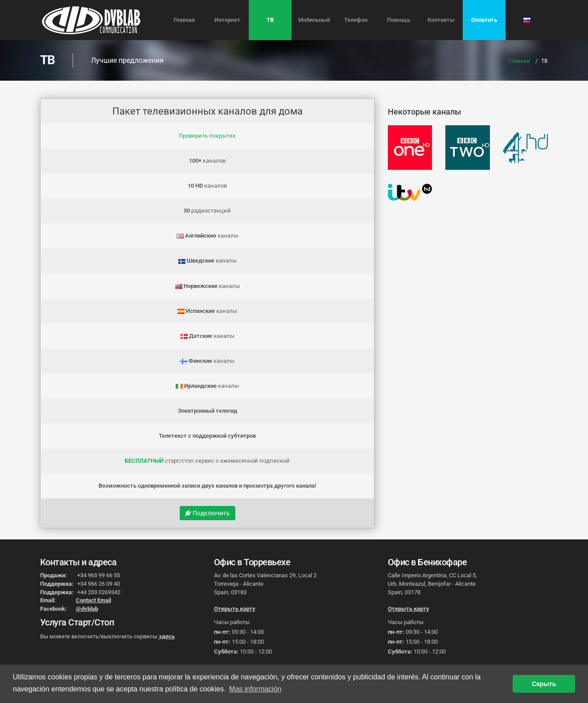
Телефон (356, 20)
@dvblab (87, 609)
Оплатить (484, 20)
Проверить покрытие (207, 136)
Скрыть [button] (544, 684)
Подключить (208, 513)
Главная (184, 20)
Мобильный (314, 20)
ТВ (270, 20)
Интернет (227, 20)
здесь (167, 636)
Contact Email (93, 600)
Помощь (399, 20)
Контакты (441, 20)
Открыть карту (235, 609)
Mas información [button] (255, 689)
